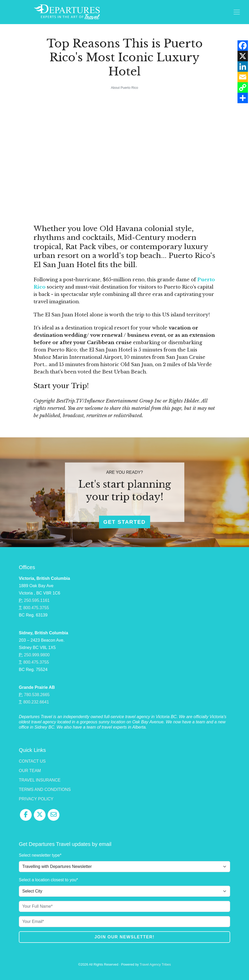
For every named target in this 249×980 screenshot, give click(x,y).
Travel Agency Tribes (155, 964)
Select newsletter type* (40, 855)
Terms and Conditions (45, 789)
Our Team (30, 771)
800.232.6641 (36, 702)
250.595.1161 (37, 600)
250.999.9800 (37, 655)
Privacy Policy (36, 799)
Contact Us (32, 761)
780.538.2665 (37, 695)
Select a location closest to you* (48, 880)
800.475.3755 (36, 608)
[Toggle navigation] (237, 12)
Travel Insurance (40, 780)
